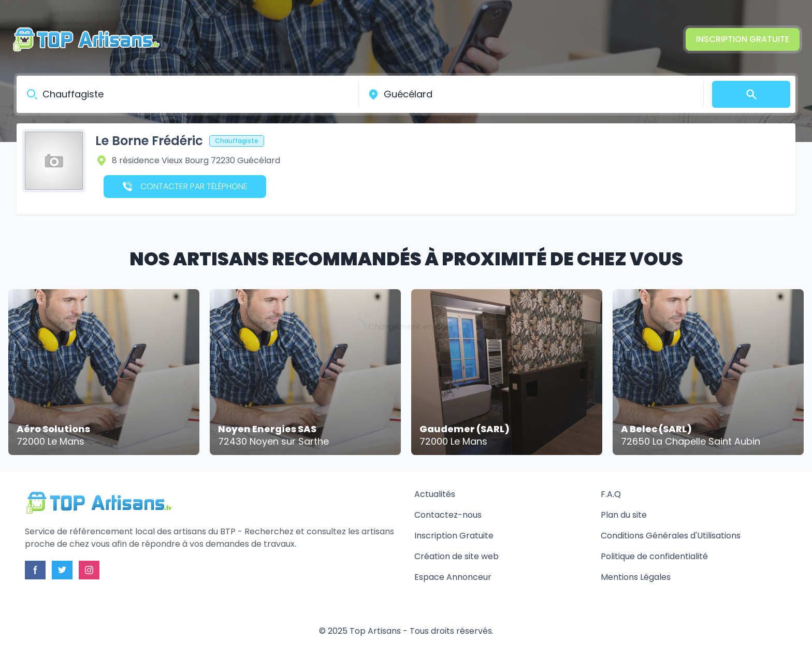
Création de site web (456, 556)
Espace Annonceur (453, 577)
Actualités (435, 494)
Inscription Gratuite (743, 39)
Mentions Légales (636, 577)
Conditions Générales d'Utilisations (671, 536)
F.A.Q (611, 494)
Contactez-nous (448, 515)
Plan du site (624, 515)
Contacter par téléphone (185, 186)
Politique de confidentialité (654, 556)
